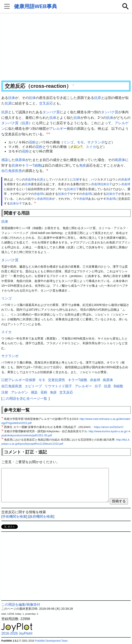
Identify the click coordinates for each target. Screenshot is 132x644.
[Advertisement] (66, 47)
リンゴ (68, 142)
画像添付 (33, 604)
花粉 (32, 142)
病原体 (20, 160)
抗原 (98, 98)
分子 (109, 184)
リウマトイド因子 (58, 386)
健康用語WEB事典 (35, 6)
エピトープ (33, 386)
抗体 (12, 98)
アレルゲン (20, 392)
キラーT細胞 (32, 165)
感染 (5, 160)
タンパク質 (51, 112)
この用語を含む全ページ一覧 (25, 399)
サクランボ (96, 142)
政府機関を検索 (41, 517)
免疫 (83, 165)
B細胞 (118, 386)
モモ (80, 142)
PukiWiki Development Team (51, 641)
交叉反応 (46, 103)
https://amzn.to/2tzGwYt (109, 427)
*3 (47, 170)
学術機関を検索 (14, 517)
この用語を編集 (13, 604)
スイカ (91, 147)
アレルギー (58, 129)
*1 (47, 133)
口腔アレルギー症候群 (18, 380)
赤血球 (29, 179)
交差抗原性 (57, 380)
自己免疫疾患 (12, 171)
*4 (35, 203)
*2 (49, 133)
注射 (76, 179)
